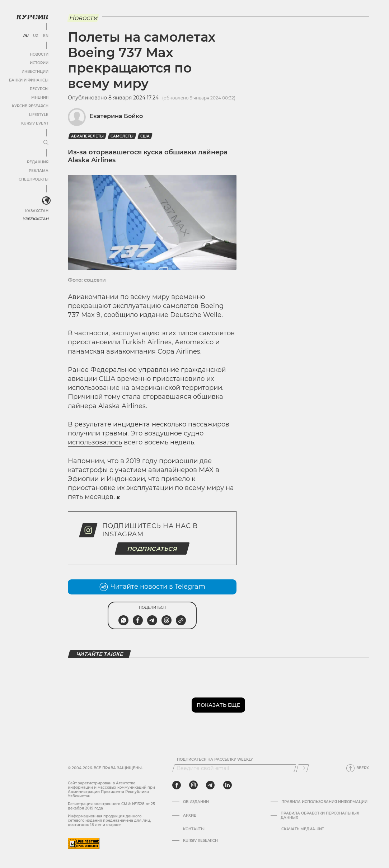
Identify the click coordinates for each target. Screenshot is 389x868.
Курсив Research (30, 106)
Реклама (39, 171)
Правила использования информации (324, 802)
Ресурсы (39, 89)
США (145, 136)
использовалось (95, 442)
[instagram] (193, 785)
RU (26, 36)
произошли (178, 461)
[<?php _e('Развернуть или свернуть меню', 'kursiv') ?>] (46, 201)
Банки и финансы (29, 80)
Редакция (38, 162)
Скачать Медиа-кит (303, 829)
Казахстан (37, 211)
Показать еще (218, 705)
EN (46, 36)
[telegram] (210, 785)
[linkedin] (227, 785)
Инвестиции (35, 72)
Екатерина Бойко (116, 116)
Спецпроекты (34, 179)
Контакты (194, 829)
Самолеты (122, 136)
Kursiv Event (35, 123)
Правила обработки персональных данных (320, 816)
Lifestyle (39, 115)
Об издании (196, 802)
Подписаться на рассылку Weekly (215, 760)
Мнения (40, 97)
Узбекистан (36, 219)
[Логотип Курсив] (32, 17)
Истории (39, 63)
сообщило (121, 315)
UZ (36, 36)
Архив (190, 816)
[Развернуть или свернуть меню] (46, 143)
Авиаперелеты (87, 136)
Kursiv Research (200, 841)
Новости (39, 54)
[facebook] (177, 785)
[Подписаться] (303, 768)
